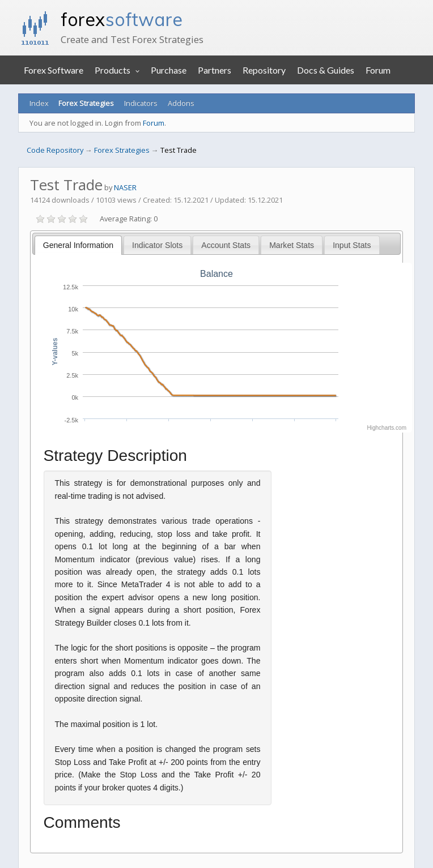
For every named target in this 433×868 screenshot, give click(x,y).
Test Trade (179, 150)
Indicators (141, 103)
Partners (215, 70)
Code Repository (55, 150)
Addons (181, 103)
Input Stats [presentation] (352, 245)
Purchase (169, 70)
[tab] (78, 245)
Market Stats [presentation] (292, 245)
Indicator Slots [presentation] (157, 245)
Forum (378, 70)
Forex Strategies (86, 103)
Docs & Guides (326, 70)
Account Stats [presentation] (226, 245)
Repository (264, 70)
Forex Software (54, 70)
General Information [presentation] (78, 245)
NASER (125, 187)
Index (39, 103)
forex (122, 19)
